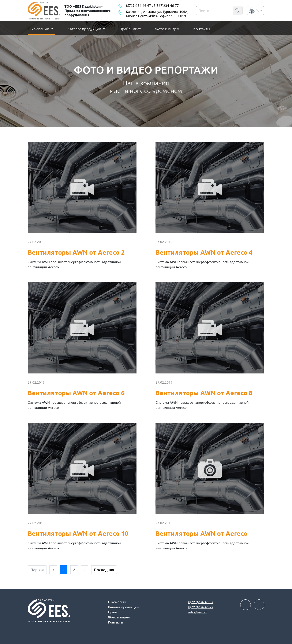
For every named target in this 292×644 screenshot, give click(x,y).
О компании (118, 602)
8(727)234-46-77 (166, 5)
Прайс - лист (130, 29)
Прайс (113, 612)
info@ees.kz (198, 612)
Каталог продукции (85, 29)
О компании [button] (39, 29)
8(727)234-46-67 (138, 5)
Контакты (202, 29)
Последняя (104, 570)
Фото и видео (167, 29)
